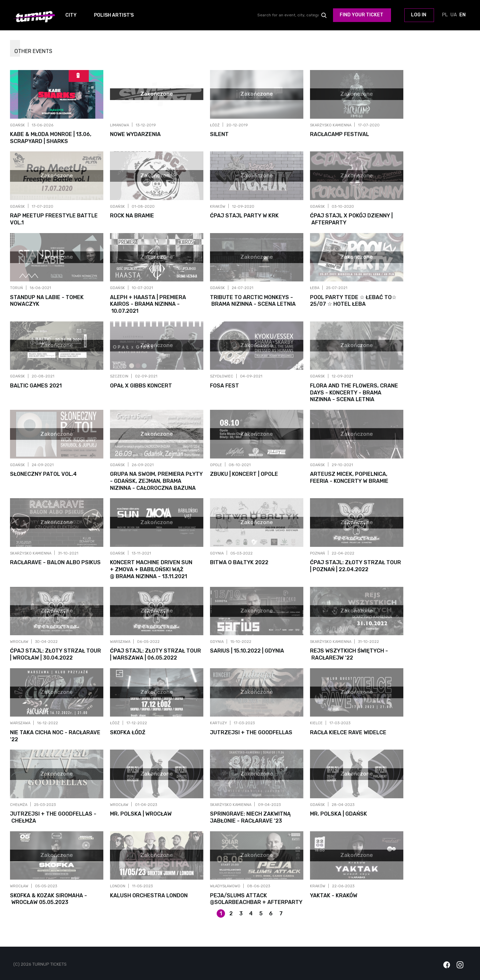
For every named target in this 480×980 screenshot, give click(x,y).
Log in (419, 15)
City (71, 15)
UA (454, 15)
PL (445, 15)
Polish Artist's (114, 15)
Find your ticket (361, 15)
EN (462, 15)
